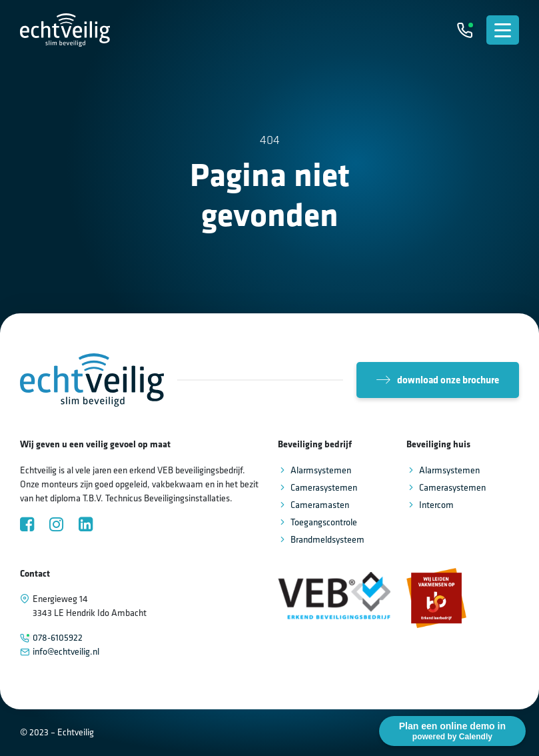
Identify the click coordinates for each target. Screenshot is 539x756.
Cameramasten (320, 505)
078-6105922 (58, 637)
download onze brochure (438, 380)
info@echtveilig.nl (66, 651)
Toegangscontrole (324, 522)
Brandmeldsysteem (327, 539)
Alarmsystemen (321, 470)
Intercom (436, 505)
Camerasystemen (324, 487)
